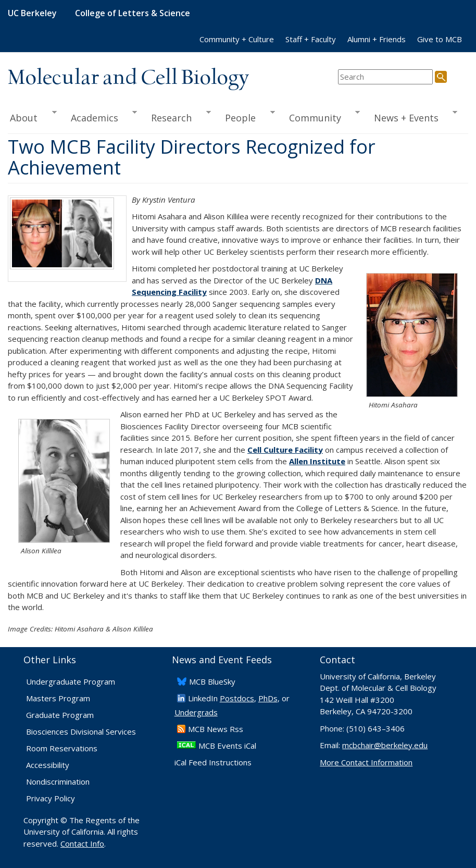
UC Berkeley (32, 13)
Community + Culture (237, 39)
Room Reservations (62, 748)
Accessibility (48, 765)
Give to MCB (440, 39)
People (246, 117)
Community (321, 117)
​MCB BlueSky (212, 681)
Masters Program (58, 698)
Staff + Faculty (311, 39)
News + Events (412, 117)
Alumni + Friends (377, 39)
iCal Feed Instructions (213, 762)
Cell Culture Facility (285, 450)
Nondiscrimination (58, 782)
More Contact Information (366, 762)
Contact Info (82, 844)
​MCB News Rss (216, 729)
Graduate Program (60, 715)
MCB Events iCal (227, 746)
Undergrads (196, 712)
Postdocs (237, 698)
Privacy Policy (51, 798)
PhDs (268, 698)
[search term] (385, 77)
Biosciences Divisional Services (81, 731)
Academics (100, 117)
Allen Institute (317, 461)
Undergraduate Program (71, 681)
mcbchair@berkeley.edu (385, 745)
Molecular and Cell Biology (128, 78)
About (32, 117)
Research (178, 117)
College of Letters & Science (133, 13)
